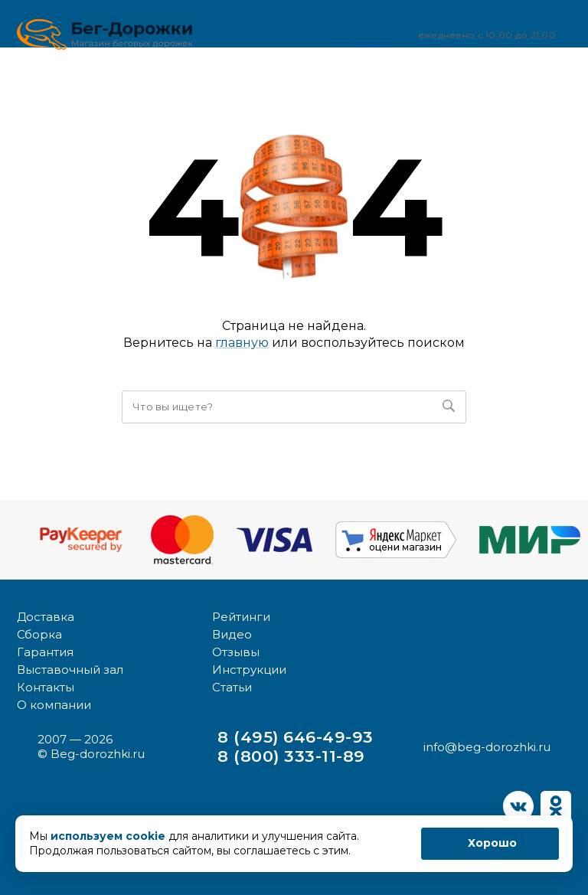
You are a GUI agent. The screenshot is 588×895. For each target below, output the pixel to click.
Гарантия (45, 652)
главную (242, 343)
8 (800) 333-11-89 (291, 756)
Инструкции (249, 670)
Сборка (39, 634)
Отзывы (236, 652)
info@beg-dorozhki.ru (487, 747)
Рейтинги (241, 617)
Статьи (232, 687)
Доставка (46, 617)
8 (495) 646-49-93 (295, 737)
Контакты (46, 687)
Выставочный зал (70, 670)
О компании (54, 705)
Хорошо (492, 843)
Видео (232, 634)
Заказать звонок (348, 34)
